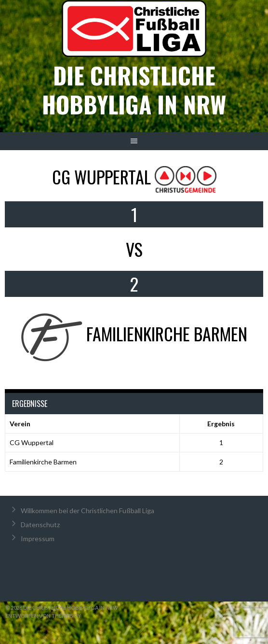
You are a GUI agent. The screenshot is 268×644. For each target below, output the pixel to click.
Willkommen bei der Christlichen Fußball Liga (87, 511)
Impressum (38, 539)
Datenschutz (40, 525)
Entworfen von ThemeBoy (43, 616)
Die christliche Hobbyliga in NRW (134, 90)
